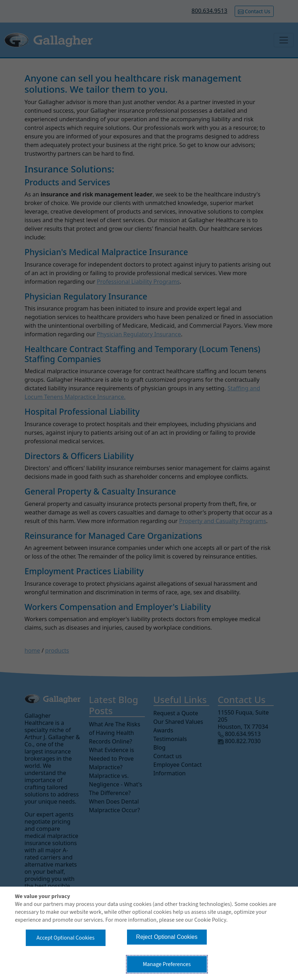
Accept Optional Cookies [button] (65, 938)
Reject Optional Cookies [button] (167, 937)
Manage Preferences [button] (167, 964)
